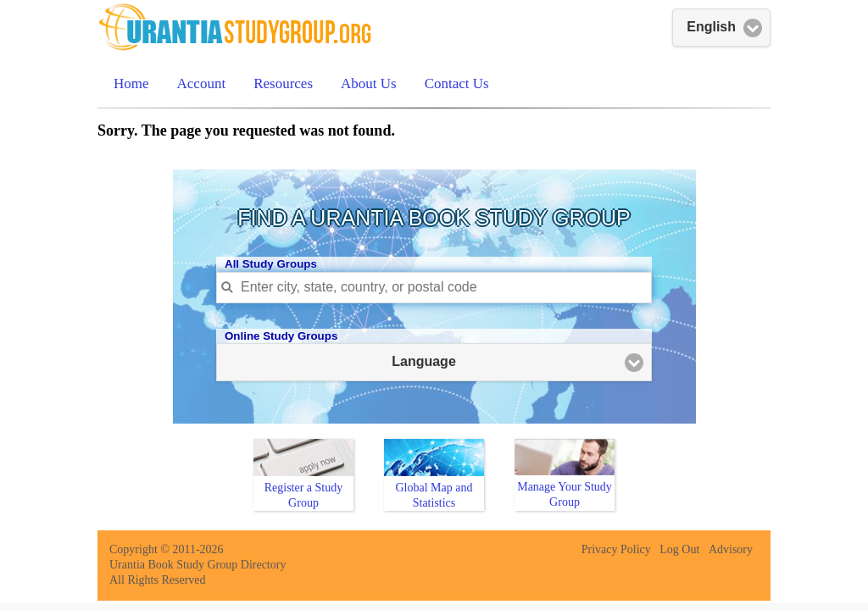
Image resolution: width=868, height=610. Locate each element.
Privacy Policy (616, 549)
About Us (369, 83)
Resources (283, 83)
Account (202, 83)
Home (131, 83)
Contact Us (457, 83)
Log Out (679, 549)
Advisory (731, 549)
